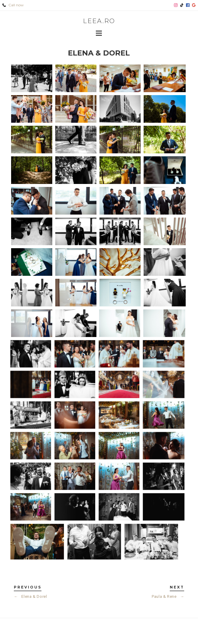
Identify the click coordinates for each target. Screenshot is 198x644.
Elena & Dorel (30, 596)
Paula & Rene (168, 596)
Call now (13, 5)
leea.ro (99, 21)
